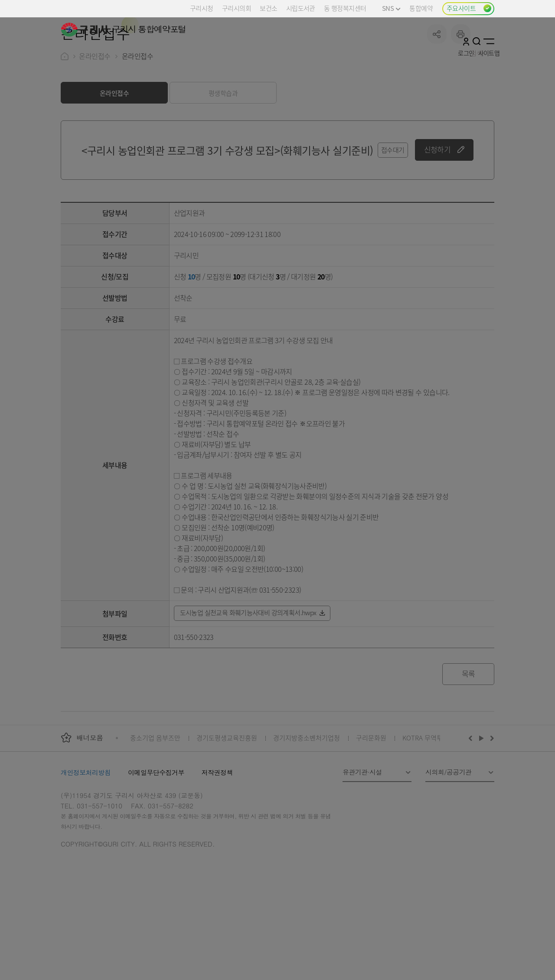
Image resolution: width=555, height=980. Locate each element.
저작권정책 (217, 838)
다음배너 (491, 803)
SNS (391, 8)
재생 (482, 803)
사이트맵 (489, 41)
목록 (468, 739)
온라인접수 (95, 121)
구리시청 (202, 8)
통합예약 (421, 8)
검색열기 (477, 41)
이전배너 (472, 803)
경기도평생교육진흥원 (227, 803)
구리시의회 (237, 8)
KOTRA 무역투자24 (429, 803)
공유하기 (437, 99)
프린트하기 (461, 99)
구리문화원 (371, 803)
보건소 (268, 8)
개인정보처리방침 (86, 838)
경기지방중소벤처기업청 (307, 803)
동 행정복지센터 (345, 8)
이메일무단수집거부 (156, 838)
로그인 (466, 41)
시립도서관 (301, 8)
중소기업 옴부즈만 (155, 803)
